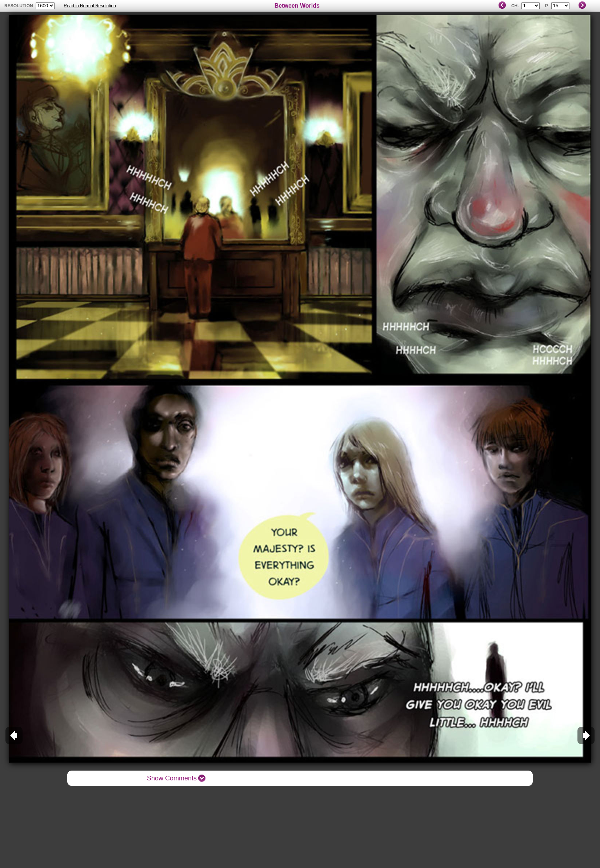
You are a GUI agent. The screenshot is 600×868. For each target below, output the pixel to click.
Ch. (515, 6)
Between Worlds (297, 6)
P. (547, 6)
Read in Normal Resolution (90, 6)
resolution (19, 6)
